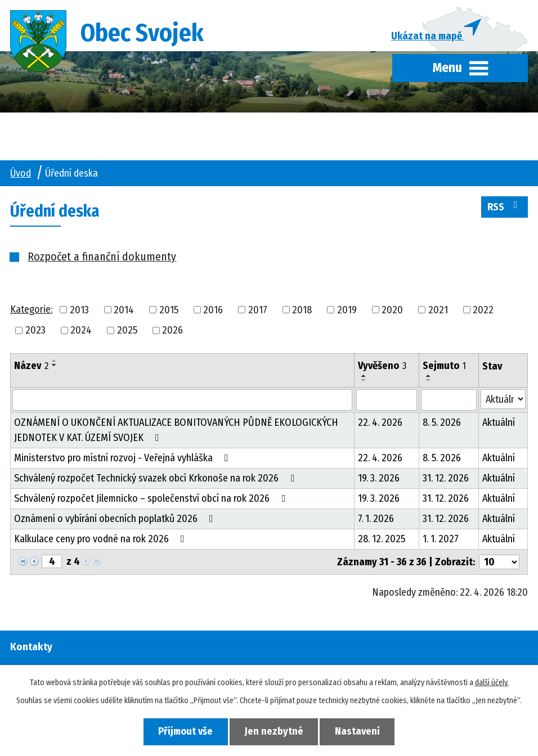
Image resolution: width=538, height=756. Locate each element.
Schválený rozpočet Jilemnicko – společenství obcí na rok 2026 (152, 499)
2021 (438, 310)
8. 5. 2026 (442, 423)
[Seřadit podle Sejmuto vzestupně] (429, 376)
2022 (483, 310)
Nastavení (358, 731)
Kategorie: (31, 309)
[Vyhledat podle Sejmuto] (449, 400)
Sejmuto (444, 366)
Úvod (21, 173)
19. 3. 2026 (379, 479)
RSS (505, 206)
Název (31, 366)
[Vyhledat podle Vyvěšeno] (387, 400)
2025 (127, 331)
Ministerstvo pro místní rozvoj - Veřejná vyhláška (124, 458)
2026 (172, 331)
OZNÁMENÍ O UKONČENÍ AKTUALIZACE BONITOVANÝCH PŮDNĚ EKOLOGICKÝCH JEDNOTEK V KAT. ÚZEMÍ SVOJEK (176, 431)
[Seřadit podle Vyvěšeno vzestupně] (364, 376)
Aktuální (499, 423)
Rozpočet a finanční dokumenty (102, 257)
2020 (392, 310)
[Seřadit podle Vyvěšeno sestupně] (364, 381)
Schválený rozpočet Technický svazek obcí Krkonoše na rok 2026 (156, 479)
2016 (213, 310)
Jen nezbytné (274, 731)
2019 (347, 310)
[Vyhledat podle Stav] (503, 400)
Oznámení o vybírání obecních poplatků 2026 (116, 519)
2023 (35, 331)
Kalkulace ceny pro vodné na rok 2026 (102, 539)
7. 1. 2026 (376, 519)
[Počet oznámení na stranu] (499, 562)
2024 (81, 331)
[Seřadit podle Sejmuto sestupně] (429, 381)
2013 (79, 310)
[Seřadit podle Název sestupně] (55, 366)
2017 (258, 310)
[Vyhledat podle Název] (182, 400)
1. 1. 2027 (441, 539)
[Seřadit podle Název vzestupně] (55, 361)
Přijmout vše (185, 731)
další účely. (492, 683)
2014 (124, 310)
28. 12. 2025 (382, 539)
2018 (302, 310)
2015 (169, 310)
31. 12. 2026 (446, 479)
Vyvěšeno (382, 366)
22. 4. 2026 (380, 423)
